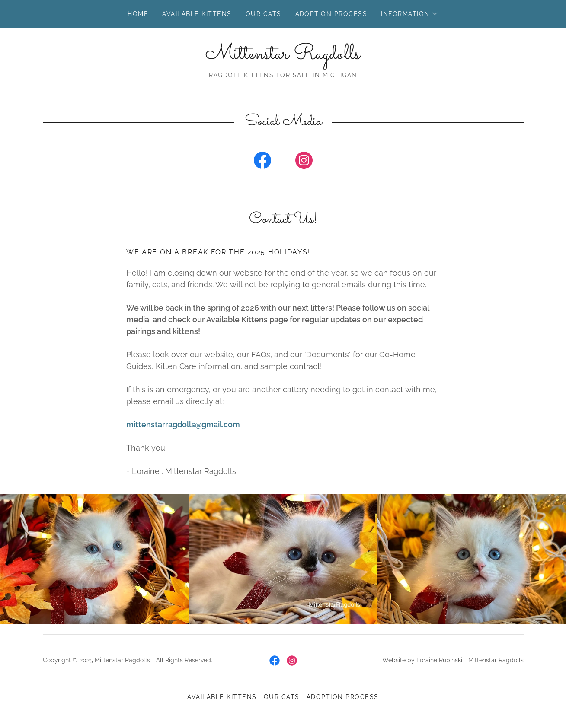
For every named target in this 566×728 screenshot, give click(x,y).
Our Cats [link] (264, 14)
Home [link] (138, 14)
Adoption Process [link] (331, 14)
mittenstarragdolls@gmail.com (183, 424)
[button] (409, 14)
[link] (283, 56)
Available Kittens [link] (197, 14)
